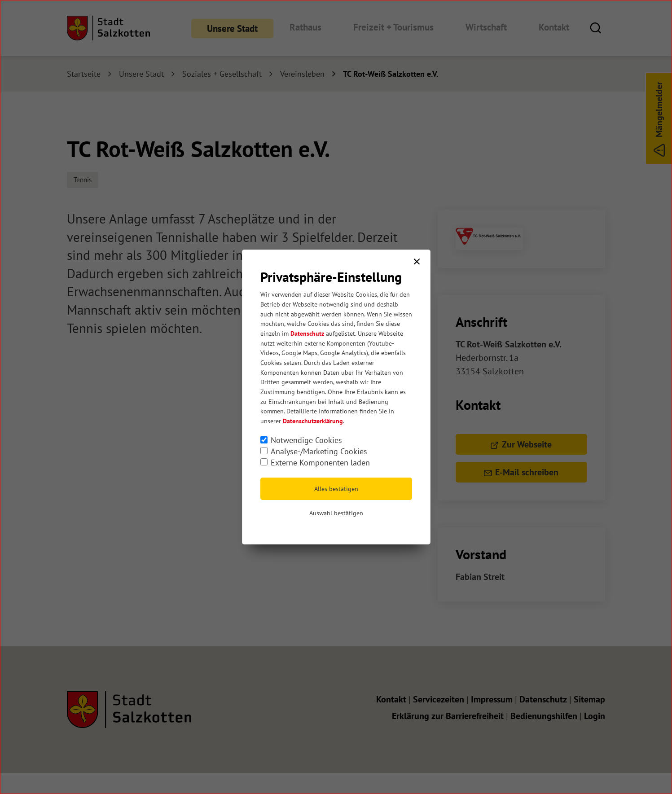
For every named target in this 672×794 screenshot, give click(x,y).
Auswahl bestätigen (336, 513)
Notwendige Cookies (306, 440)
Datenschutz (307, 333)
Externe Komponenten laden (320, 463)
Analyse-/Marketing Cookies (319, 451)
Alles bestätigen (336, 489)
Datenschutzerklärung (313, 421)
